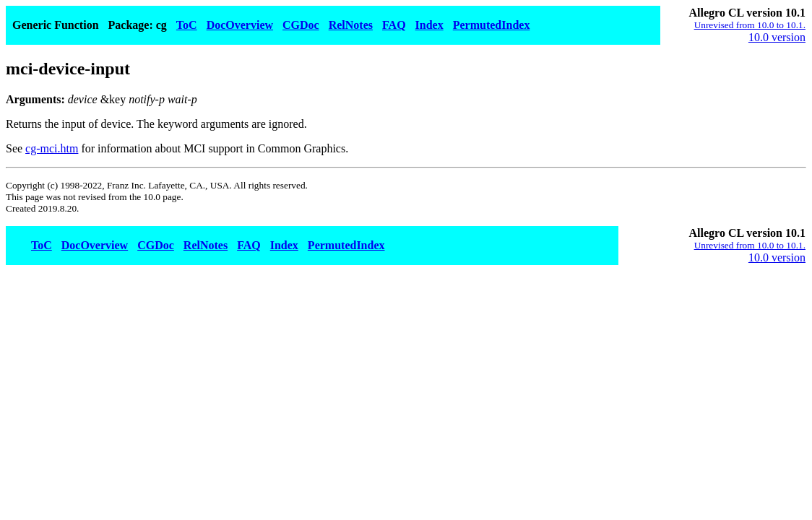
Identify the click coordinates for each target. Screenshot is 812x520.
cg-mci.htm (52, 148)
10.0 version (777, 37)
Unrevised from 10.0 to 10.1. (750, 25)
